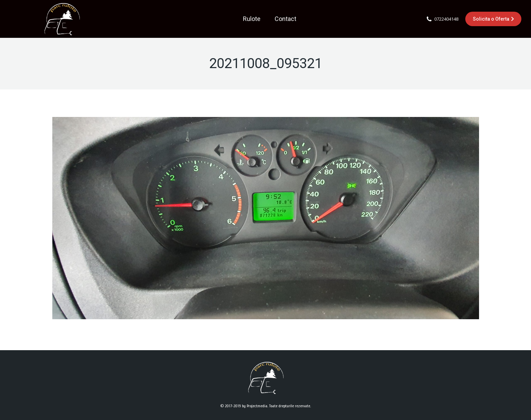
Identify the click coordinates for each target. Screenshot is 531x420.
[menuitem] (252, 19)
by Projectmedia (255, 406)
